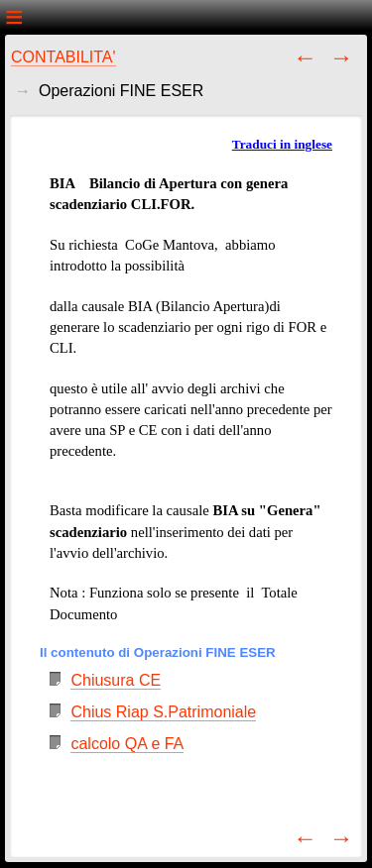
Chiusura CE (116, 680)
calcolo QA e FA (127, 744)
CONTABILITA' (63, 57)
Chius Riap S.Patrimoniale (163, 712)
